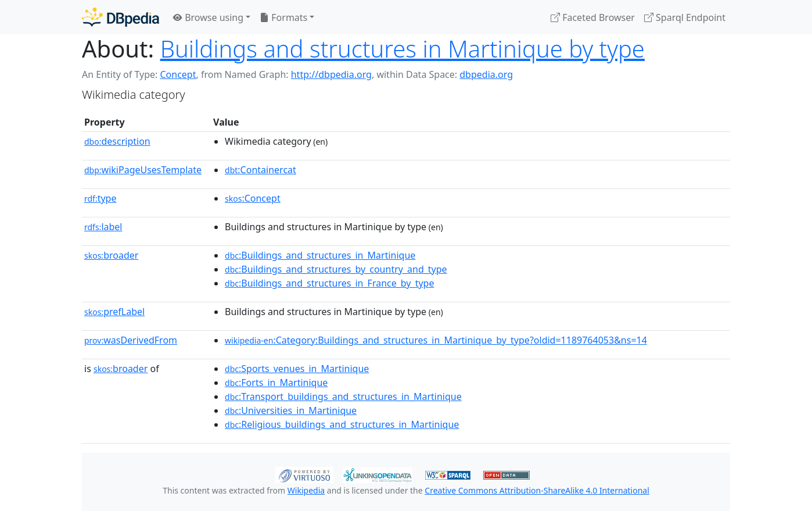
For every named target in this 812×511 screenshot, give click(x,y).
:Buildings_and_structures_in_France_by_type (329, 283)
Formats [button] (283, 17)
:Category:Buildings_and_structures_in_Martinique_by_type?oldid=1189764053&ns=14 (436, 340)
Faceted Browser (593, 17)
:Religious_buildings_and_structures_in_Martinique (342, 424)
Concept (178, 74)
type (100, 198)
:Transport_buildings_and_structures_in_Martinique (343, 396)
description (117, 141)
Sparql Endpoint (685, 17)
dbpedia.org (486, 74)
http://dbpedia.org (331, 74)
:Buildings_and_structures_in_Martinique (320, 255)
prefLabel (114, 312)
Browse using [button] (208, 17)
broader (111, 255)
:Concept (253, 198)
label (103, 227)
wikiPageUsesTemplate (143, 170)
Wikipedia (306, 490)
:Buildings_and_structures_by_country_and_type (336, 269)
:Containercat (261, 170)
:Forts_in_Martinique (276, 383)
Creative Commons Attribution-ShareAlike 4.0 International (537, 490)
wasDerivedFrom (131, 340)
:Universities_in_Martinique (291, 410)
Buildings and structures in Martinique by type (403, 49)
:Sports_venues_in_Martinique (297, 369)
